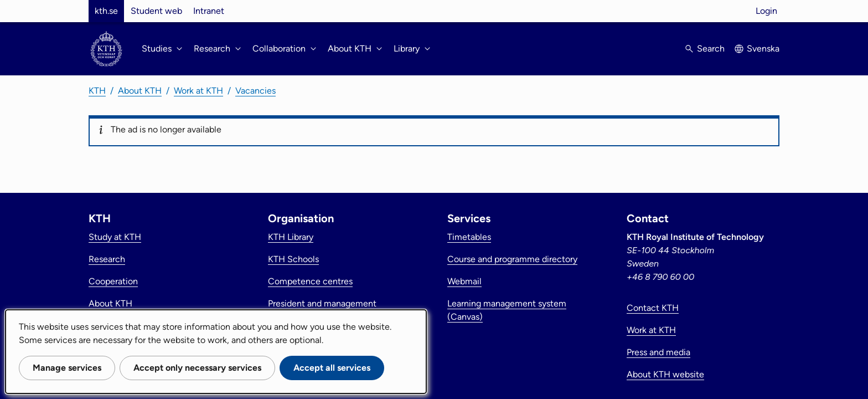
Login (766, 11)
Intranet (209, 11)
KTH (97, 91)
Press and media (658, 352)
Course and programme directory (512, 259)
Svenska (763, 48)
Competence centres (310, 281)
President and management (322, 303)
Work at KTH (198, 91)
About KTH (140, 91)
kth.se (106, 11)
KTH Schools (293, 259)
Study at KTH (115, 237)
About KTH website (665, 374)
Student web (156, 11)
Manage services (67, 368)
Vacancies (255, 91)
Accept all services (332, 368)
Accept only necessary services (197, 368)
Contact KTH (653, 308)
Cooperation (113, 281)
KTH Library (291, 237)
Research (107, 259)
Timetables (469, 237)
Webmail (464, 281)
